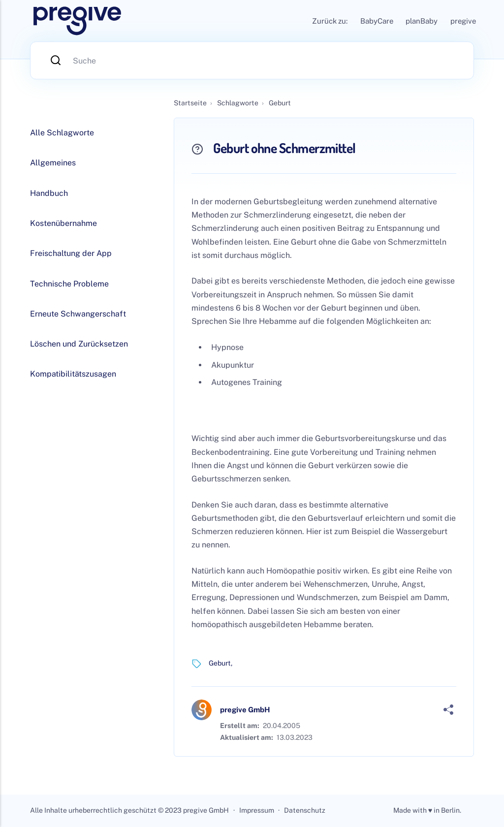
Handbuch (49, 193)
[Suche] (252, 60)
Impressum (257, 810)
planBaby (422, 21)
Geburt (220, 663)
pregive (463, 21)
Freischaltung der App (71, 253)
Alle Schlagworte (62, 133)
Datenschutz (305, 810)
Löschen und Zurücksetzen (79, 344)
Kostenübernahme (63, 223)
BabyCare (377, 21)
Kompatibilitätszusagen (73, 374)
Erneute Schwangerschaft (78, 314)
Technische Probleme (69, 284)
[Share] (448, 710)
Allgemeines (53, 163)
